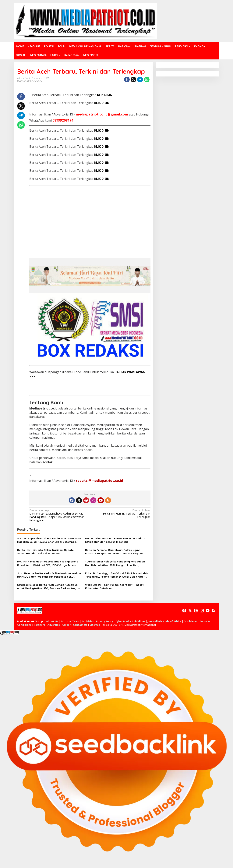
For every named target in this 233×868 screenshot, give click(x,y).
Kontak (48, 462)
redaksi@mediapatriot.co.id (99, 480)
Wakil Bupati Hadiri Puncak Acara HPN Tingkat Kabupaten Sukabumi (114, 586)
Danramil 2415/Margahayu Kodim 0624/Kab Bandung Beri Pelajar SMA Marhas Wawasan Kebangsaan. (58, 515)
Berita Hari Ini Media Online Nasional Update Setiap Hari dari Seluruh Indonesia (45, 552)
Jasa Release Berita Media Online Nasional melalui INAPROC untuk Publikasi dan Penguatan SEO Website (49, 575)
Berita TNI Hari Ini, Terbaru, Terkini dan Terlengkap (121, 514)
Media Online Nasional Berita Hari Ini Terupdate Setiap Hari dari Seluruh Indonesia (115, 540)
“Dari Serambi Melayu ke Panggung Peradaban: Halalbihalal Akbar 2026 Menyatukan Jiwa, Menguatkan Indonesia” (115, 563)
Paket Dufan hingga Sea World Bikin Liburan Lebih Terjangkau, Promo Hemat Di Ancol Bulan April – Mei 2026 (117, 575)
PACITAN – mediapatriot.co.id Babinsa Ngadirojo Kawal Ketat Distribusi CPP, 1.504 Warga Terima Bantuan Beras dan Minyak (48, 563)
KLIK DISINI (105, 95)
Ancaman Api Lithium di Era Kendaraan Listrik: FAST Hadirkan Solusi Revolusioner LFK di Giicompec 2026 (49, 540)
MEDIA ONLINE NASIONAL (30, 81)
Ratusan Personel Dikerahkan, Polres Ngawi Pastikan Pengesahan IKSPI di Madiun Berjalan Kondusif (114, 552)
